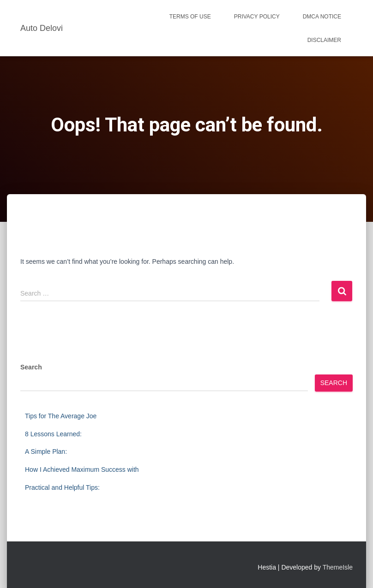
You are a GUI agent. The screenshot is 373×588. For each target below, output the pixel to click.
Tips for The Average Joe (61, 416)
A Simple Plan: (46, 451)
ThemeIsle (338, 567)
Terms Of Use (190, 17)
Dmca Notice (322, 17)
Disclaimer (324, 40)
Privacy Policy (257, 17)
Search (31, 367)
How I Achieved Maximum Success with (82, 469)
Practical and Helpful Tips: (62, 487)
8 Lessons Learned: (53, 434)
